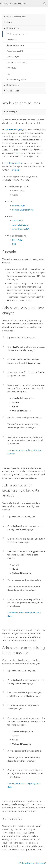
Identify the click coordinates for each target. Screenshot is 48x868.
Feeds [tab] (9, 22)
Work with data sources (17, 34)
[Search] (44, 4)
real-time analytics (13, 130)
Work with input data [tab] (16, 17)
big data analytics (13, 163)
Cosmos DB (21, 229)
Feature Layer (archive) (17, 62)
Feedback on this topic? (34, 863)
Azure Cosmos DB (15, 51)
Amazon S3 (12, 40)
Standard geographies (17, 79)
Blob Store (20, 225)
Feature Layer (13, 57)
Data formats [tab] (12, 85)
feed (18, 153)
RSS (8, 74)
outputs (16, 170)
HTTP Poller (12, 68)
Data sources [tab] (12, 28)
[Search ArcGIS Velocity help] (22, 4)
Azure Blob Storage (15, 45)
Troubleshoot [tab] (13, 91)
